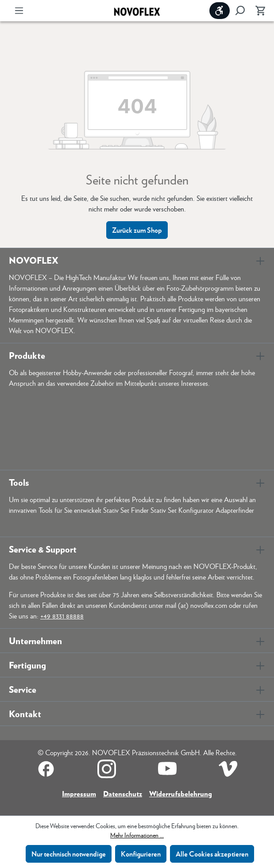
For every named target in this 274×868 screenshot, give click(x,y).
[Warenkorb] (258, 11)
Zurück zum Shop (137, 230)
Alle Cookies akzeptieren (212, 854)
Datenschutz (123, 793)
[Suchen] (240, 11)
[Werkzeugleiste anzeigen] (220, 11)
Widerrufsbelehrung (181, 793)
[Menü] (19, 11)
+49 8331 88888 (62, 616)
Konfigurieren (141, 854)
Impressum (79, 793)
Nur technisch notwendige (69, 854)
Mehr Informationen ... (137, 835)
